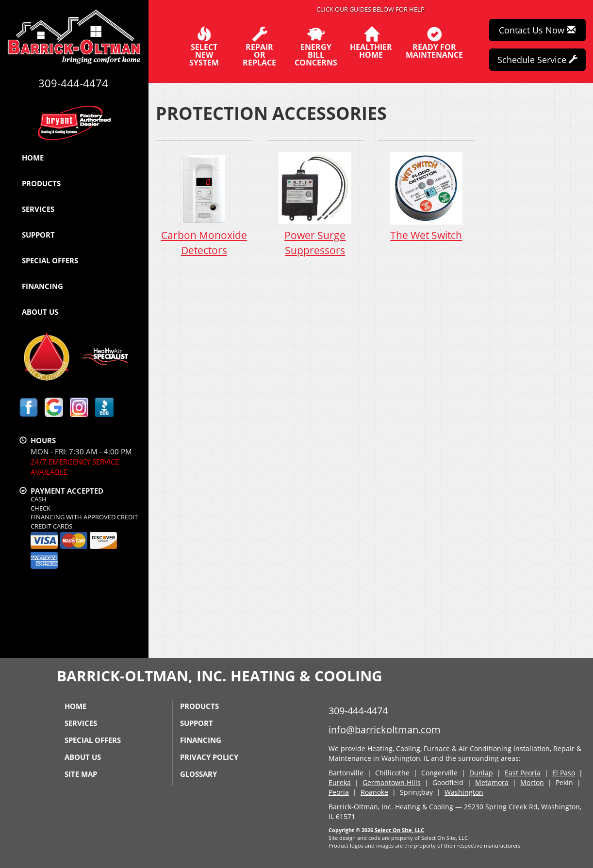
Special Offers (50, 260)
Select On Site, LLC (399, 830)
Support (38, 235)
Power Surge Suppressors (315, 204)
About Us (40, 312)
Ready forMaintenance (434, 43)
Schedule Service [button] (537, 60)
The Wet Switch (426, 196)
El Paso (564, 773)
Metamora (492, 782)
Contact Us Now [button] (537, 30)
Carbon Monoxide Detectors (204, 204)
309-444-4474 (358, 711)
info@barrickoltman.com (385, 730)
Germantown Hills (392, 782)
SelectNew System (204, 47)
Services (38, 209)
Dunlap (481, 773)
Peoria (339, 792)
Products (41, 183)
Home (33, 158)
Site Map (81, 774)
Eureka (340, 782)
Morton (532, 782)
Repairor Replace (259, 47)
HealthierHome (371, 43)
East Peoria (523, 773)
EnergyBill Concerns (316, 47)
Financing (42, 286)
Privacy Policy (209, 757)
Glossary (198, 774)
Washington (464, 792)
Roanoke (374, 792)
